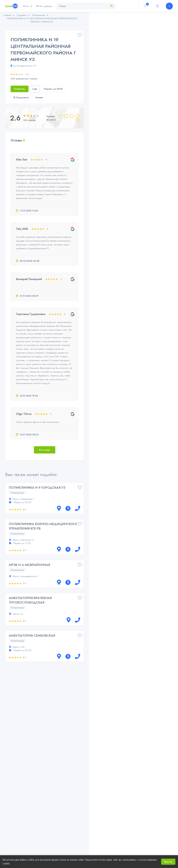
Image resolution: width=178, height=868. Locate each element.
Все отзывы (45, 450)
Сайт (35, 89)
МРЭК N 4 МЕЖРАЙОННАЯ (29, 565)
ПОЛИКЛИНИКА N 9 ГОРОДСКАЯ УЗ (37, 488)
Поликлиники (17, 493)
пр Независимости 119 (23, 66)
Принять (168, 862)
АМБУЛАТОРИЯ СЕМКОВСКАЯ (32, 636)
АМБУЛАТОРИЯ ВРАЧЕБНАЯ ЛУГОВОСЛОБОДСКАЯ (30, 600)
